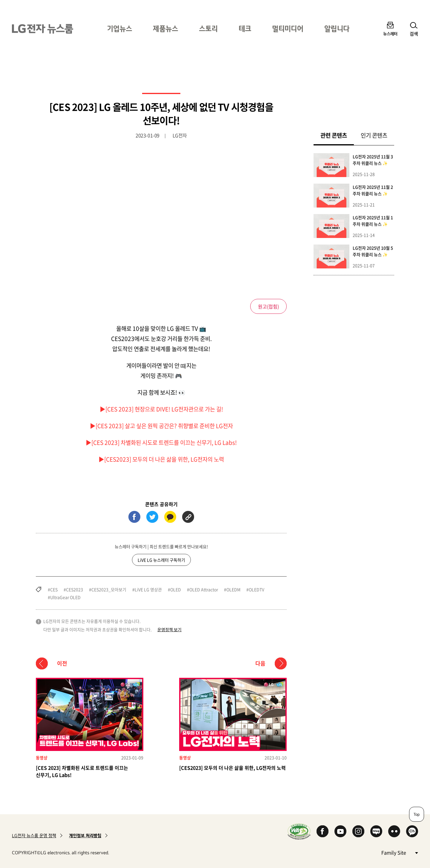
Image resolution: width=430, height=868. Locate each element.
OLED (176, 589)
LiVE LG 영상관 (148, 589)
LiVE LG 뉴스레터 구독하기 (161, 560)
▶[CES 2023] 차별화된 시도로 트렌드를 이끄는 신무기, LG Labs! (161, 443)
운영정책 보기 (169, 629)
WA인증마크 (299, 831)
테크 (245, 29)
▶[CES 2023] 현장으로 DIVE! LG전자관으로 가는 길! (161, 409)
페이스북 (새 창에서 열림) (134, 517)
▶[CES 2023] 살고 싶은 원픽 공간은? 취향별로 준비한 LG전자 (161, 426)
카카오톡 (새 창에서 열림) (170, 517)
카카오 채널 (412, 831)
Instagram (358, 831)
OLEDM (233, 589)
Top (417, 814)
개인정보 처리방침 (85, 836)
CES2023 (75, 589)
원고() (268, 306)
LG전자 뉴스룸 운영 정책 (34, 836)
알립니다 (337, 29)
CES (54, 589)
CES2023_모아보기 (109, 589)
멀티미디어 (288, 29)
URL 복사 (188, 517)
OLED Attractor (204, 589)
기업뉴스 (119, 29)
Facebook (322, 831)
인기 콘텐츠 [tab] (374, 135)
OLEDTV (257, 589)
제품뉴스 (165, 29)
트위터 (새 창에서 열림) (152, 517)
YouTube (340, 831)
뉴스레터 (390, 34)
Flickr (394, 831)
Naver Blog (376, 831)
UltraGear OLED (65, 597)
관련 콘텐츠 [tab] (337, 135)
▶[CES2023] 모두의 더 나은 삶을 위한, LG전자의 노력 (161, 459)
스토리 (208, 29)
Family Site (400, 852)
